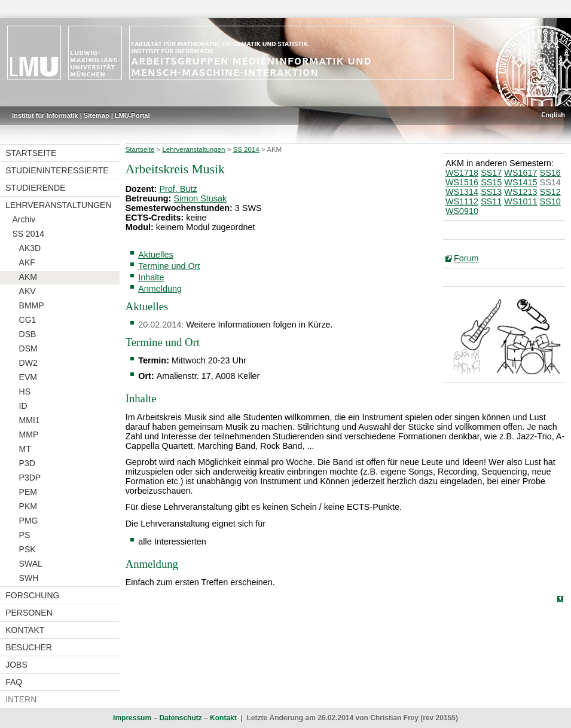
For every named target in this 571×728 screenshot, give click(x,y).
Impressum (132, 718)
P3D (27, 463)
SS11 (491, 201)
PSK (28, 549)
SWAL (31, 564)
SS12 (550, 192)
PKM (28, 506)
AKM (28, 277)
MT (25, 449)
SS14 (550, 182)
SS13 (491, 192)
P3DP (30, 478)
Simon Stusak (200, 198)
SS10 (550, 201)
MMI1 (30, 420)
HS (25, 391)
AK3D (30, 248)
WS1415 (520, 182)
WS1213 (520, 192)
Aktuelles (155, 255)
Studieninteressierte (57, 170)
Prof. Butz (178, 189)
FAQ (14, 682)
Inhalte (151, 277)
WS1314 (462, 192)
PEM (28, 492)
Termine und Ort (169, 266)
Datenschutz (180, 718)
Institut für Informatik (45, 115)
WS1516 (462, 182)
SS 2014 (28, 234)
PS (25, 535)
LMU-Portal (132, 115)
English (553, 115)
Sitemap (97, 115)
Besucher (29, 647)
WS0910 (462, 211)
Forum (466, 258)
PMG (29, 521)
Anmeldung (160, 289)
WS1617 (520, 173)
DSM (28, 348)
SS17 (491, 173)
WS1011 (520, 201)
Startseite (31, 153)
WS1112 (462, 201)
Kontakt (25, 630)
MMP (29, 435)
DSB (28, 334)
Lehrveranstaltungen (58, 205)
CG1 (28, 320)
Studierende (35, 188)
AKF (27, 262)
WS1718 (462, 173)
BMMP (32, 305)
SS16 (550, 173)
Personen (29, 613)
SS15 (491, 182)
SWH (29, 578)
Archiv (24, 219)
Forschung (32, 595)
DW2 (28, 363)
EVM (28, 377)
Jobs (16, 665)
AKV (28, 291)
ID (23, 406)
